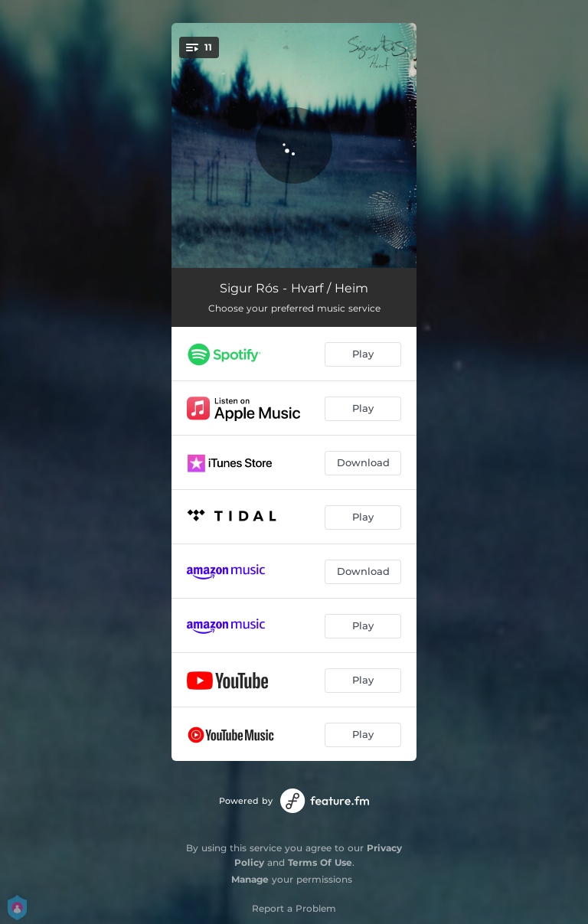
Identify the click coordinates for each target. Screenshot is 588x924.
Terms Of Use (320, 862)
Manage (250, 879)
